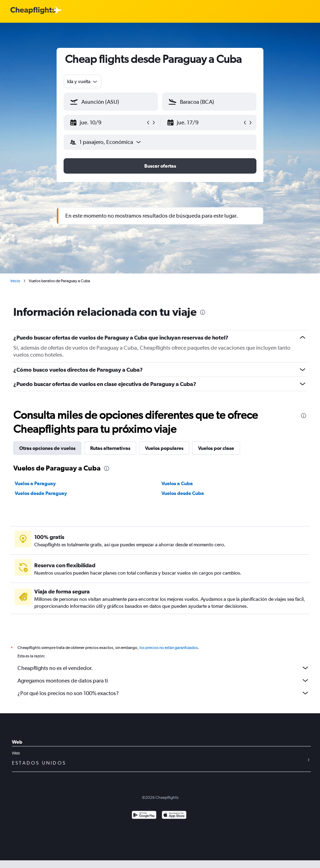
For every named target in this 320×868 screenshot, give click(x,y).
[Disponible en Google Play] (144, 816)
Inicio (15, 281)
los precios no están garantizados (169, 648)
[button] (108, 123)
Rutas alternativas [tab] (110, 448)
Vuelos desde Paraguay (41, 493)
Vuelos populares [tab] (164, 448)
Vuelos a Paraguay (35, 483)
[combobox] (83, 81)
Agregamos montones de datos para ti (163, 680)
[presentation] (203, 312)
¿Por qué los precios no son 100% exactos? (163, 693)
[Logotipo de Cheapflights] (33, 11)
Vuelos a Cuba (177, 483)
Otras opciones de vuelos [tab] (47, 448)
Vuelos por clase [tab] (216, 448)
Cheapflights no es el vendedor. (163, 668)
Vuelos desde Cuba (183, 493)
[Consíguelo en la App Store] (174, 816)
